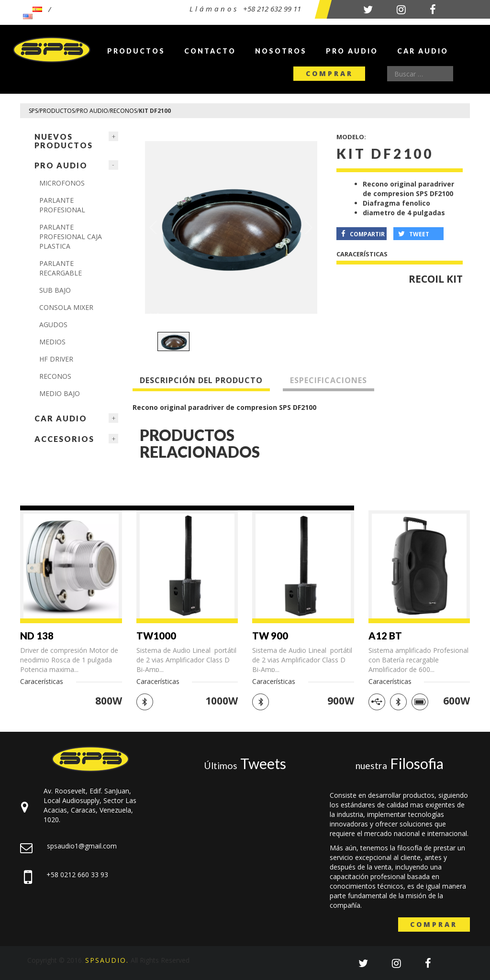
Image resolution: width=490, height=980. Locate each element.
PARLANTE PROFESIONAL (62, 205)
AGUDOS (53, 325)
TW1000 (156, 636)
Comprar (329, 73)
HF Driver (56, 359)
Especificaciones (329, 380)
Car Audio (423, 51)
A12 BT (385, 636)
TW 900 (270, 636)
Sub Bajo (55, 290)
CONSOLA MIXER (66, 307)
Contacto (210, 51)
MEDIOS (52, 342)
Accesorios (64, 439)
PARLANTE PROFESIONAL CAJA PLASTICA (71, 237)
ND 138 (37, 636)
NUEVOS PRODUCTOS (64, 141)
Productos (136, 51)
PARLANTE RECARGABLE (61, 268)
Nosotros (281, 51)
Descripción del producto (201, 380)
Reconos (55, 376)
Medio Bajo (60, 393)
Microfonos (62, 183)
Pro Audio (352, 51)
